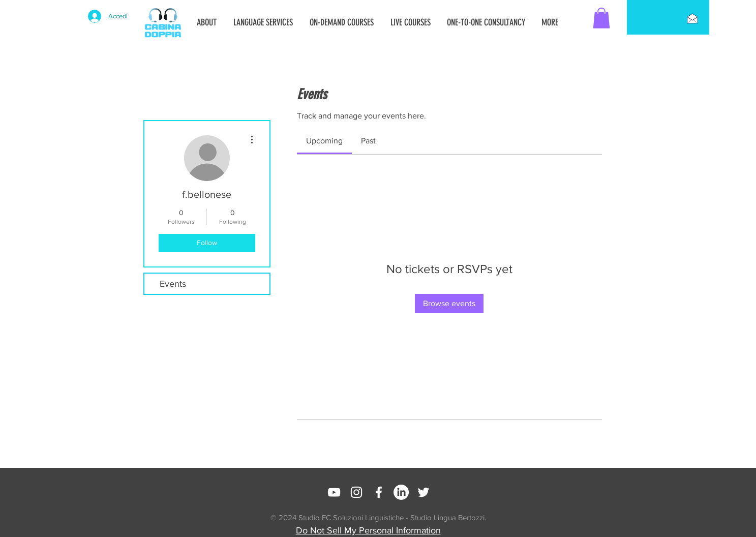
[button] (601, 18)
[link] (324, 141)
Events (173, 284)
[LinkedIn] (401, 492)
